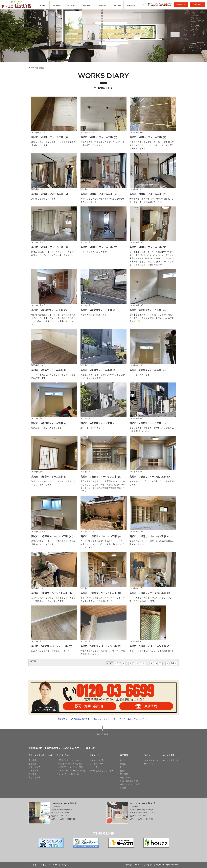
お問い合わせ (90, 706)
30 (160, 663)
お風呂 (123, 764)
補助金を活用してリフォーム (102, 771)
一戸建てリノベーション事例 (70, 767)
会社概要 (32, 760)
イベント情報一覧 (170, 760)
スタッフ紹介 (34, 767)
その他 (123, 788)
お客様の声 (101, 6)
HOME (42, 6)
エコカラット (95, 767)
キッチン (124, 760)
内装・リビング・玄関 (130, 784)
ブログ (147, 755)
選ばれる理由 (34, 778)
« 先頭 (118, 663)
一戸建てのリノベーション (69, 760)
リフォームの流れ (97, 760)
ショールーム (116, 6)
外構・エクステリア (129, 781)
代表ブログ (149, 764)
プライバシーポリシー (41, 865)
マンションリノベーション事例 (71, 771)
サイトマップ (61, 865)
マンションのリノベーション (70, 764)
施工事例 (87, 6)
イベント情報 (168, 755)
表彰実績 (32, 774)
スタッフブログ (151, 760)
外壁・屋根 (125, 778)
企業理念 (32, 764)
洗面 (122, 771)
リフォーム (72, 6)
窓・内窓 (124, 774)
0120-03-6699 (115, 691)
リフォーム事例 (96, 764)
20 (156, 663)
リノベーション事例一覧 (68, 774)
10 (151, 663)
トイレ (123, 767)
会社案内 (131, 6)
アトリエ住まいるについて (41, 755)
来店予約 (146, 706)
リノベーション (57, 6)
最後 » (173, 663)
